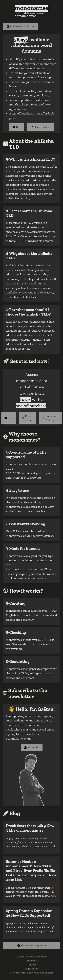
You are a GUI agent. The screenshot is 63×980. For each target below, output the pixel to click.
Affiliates (32, 961)
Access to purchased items (32, 957)
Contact (32, 965)
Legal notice (32, 969)
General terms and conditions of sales (32, 973)
